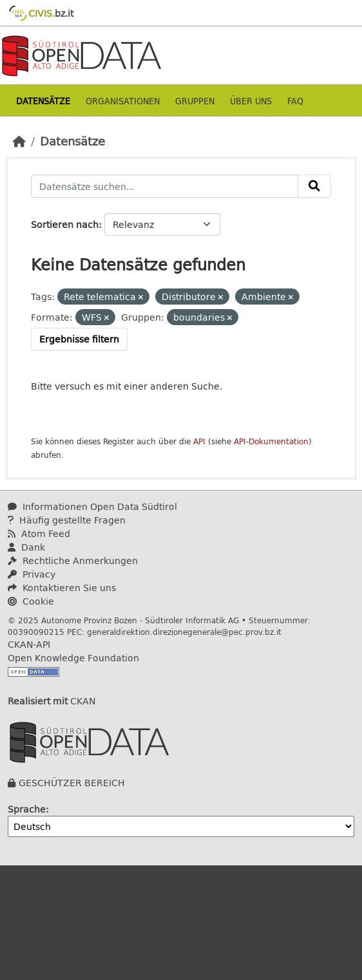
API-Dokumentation (271, 441)
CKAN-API (29, 644)
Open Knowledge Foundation (73, 658)
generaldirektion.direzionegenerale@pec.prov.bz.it (184, 632)
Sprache (27, 809)
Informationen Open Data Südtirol (92, 506)
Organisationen (123, 101)
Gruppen (195, 101)
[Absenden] (314, 186)
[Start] (19, 141)
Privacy (32, 574)
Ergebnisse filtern (79, 339)
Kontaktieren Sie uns (62, 588)
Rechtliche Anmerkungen (73, 561)
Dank (26, 547)
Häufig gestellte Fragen (67, 520)
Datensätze (43, 101)
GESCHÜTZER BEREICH (72, 783)
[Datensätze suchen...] (165, 186)
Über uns (251, 101)
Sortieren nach (65, 224)
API (199, 441)
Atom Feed (39, 533)
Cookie (31, 601)
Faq (295, 101)
